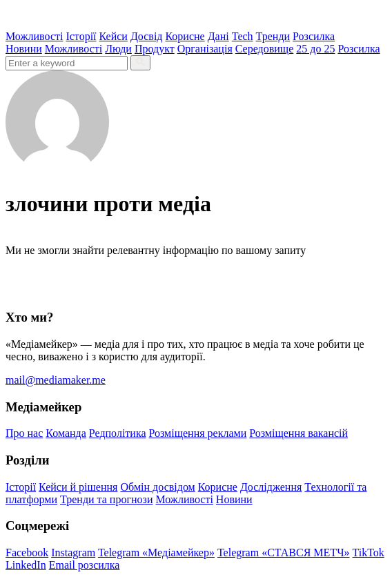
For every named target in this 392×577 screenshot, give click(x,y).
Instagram (73, 552)
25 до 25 (315, 49)
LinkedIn (26, 565)
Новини (24, 49)
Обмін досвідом (157, 487)
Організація (205, 49)
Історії (81, 36)
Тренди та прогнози (106, 499)
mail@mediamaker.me (56, 380)
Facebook (27, 552)
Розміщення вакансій (298, 433)
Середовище (265, 49)
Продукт (155, 49)
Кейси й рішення (78, 487)
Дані (218, 36)
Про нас (24, 433)
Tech (243, 36)
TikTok (369, 552)
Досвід (147, 36)
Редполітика (118, 433)
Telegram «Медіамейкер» (156, 552)
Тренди (273, 36)
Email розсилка (85, 565)
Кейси (114, 36)
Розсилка (314, 36)
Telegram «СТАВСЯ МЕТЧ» (284, 552)
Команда (66, 433)
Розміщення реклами (198, 433)
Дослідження (271, 487)
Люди (118, 49)
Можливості (34, 36)
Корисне (185, 36)
